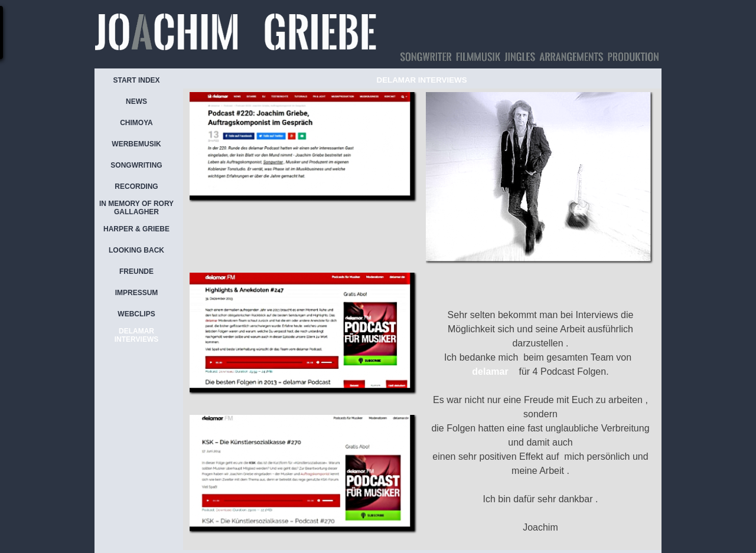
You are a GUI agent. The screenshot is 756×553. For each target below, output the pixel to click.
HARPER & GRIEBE (136, 229)
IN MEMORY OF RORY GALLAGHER (136, 208)
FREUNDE (136, 271)
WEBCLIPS (136, 314)
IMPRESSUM (137, 293)
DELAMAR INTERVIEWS (136, 335)
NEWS (136, 102)
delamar (490, 372)
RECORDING (136, 186)
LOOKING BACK (136, 250)
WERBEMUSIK (136, 144)
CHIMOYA (136, 123)
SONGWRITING (136, 165)
